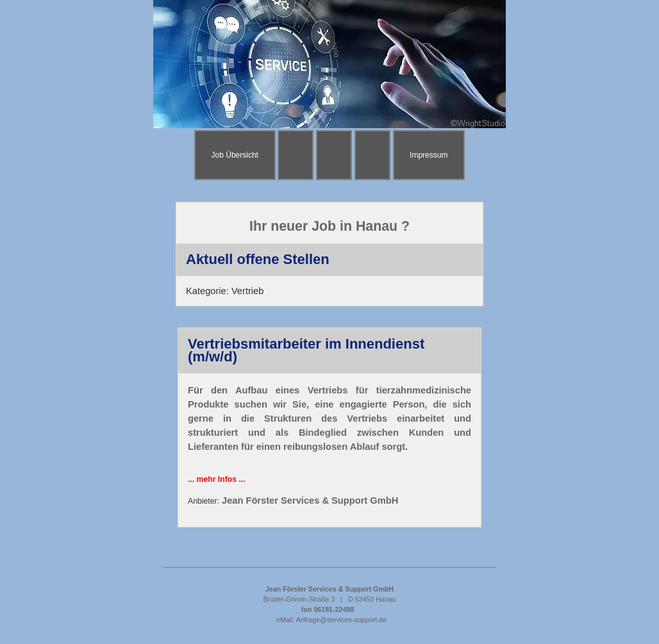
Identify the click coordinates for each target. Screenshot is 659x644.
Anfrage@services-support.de (341, 620)
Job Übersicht (235, 155)
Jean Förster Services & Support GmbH (310, 500)
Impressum (429, 155)
